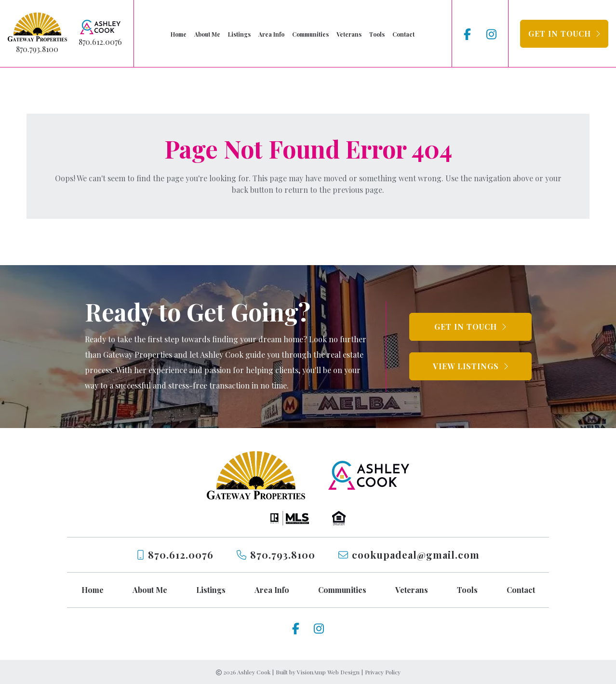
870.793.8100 (37, 49)
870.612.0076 (100, 42)
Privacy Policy (383, 672)
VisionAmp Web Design (328, 672)
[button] (564, 34)
